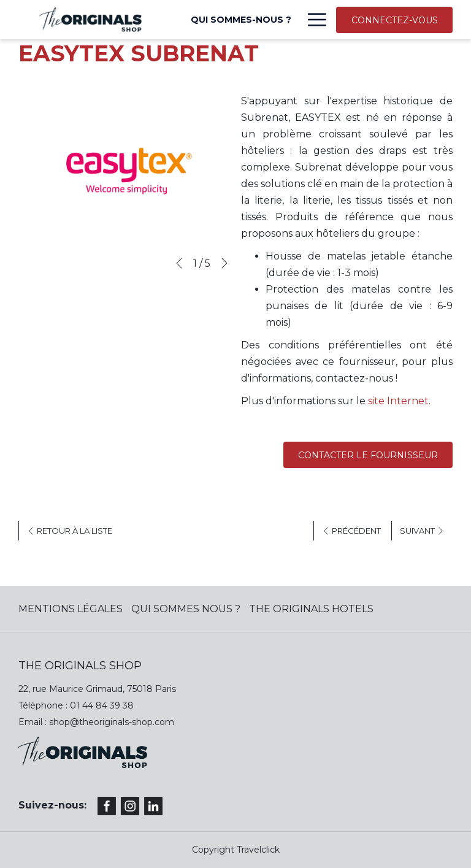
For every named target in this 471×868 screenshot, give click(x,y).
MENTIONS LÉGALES (71, 609)
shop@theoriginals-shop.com (112, 722)
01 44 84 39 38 (102, 705)
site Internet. (398, 401)
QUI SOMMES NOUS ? (186, 609)
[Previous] (179, 263)
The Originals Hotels (311, 609)
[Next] (224, 263)
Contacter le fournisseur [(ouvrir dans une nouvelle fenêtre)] (368, 455)
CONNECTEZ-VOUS (395, 20)
